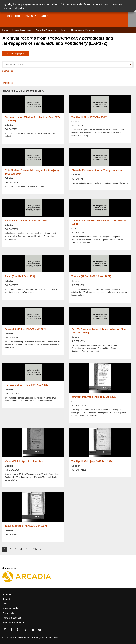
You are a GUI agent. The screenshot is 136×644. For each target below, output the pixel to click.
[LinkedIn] (33, 630)
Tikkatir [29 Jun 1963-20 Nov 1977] (91, 276)
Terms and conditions (12, 618)
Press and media (10, 608)
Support (6, 599)
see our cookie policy (14, 8)
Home (5, 30)
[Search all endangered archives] (65, 65)
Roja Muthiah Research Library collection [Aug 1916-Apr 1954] (32, 172)
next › (41, 549)
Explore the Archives (22, 30)
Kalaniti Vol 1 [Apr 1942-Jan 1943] (24, 461)
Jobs (5, 604)
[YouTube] (40, 630)
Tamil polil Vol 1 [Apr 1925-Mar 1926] (92, 461)
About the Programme (46, 30)
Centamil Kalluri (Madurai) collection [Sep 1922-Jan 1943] (32, 119)
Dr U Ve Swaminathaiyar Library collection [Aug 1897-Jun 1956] (99, 331)
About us (7, 594)
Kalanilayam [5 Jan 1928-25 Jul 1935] (26, 221)
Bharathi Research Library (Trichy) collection (97, 170)
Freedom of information (13, 622)
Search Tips (8, 71)
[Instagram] (19, 630)
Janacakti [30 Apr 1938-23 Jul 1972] (25, 329)
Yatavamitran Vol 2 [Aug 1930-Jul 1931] (94, 397)
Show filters (8, 83)
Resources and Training (83, 30)
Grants (64, 30)
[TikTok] (26, 630)
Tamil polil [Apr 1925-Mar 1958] (89, 117)
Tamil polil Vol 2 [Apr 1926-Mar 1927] (26, 526)
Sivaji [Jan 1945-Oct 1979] (20, 276)
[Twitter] (5, 630)
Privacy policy (9, 613)
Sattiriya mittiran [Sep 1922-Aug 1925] (27, 385)
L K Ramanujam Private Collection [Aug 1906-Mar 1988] (100, 222)
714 (35, 549)
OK (62, 4)
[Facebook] (12, 630)
